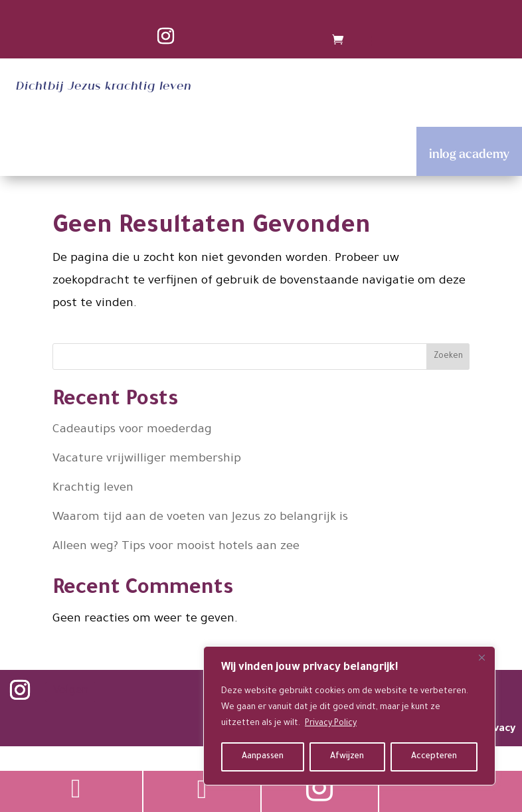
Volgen (71, 691)
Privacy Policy (331, 724)
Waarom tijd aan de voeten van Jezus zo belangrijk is (200, 518)
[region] (349, 716)
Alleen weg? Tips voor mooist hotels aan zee (176, 547)
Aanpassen (263, 757)
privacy (498, 729)
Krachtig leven (93, 489)
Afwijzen (347, 757)
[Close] (481, 657)
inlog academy (469, 153)
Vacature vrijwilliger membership (147, 459)
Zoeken (448, 357)
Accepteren (434, 757)
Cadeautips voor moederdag (132, 430)
